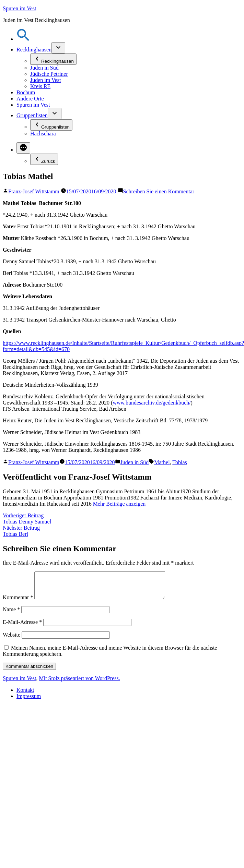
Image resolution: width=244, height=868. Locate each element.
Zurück (44, 159)
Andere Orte (30, 99)
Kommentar (18, 602)
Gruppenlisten (32, 115)
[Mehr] (23, 148)
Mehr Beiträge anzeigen (119, 504)
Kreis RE (40, 86)
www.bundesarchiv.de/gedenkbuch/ (152, 403)
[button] (23, 39)
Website (11, 640)
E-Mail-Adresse (22, 627)
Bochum (26, 92)
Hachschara (43, 134)
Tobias (179, 462)
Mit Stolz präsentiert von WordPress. (79, 683)
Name (11, 614)
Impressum (29, 701)
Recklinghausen (34, 50)
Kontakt (25, 695)
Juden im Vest (45, 80)
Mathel (162, 462)
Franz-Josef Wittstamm (34, 191)
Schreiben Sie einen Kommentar (159, 191)
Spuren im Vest (19, 8)
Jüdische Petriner (49, 74)
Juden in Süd (44, 68)
